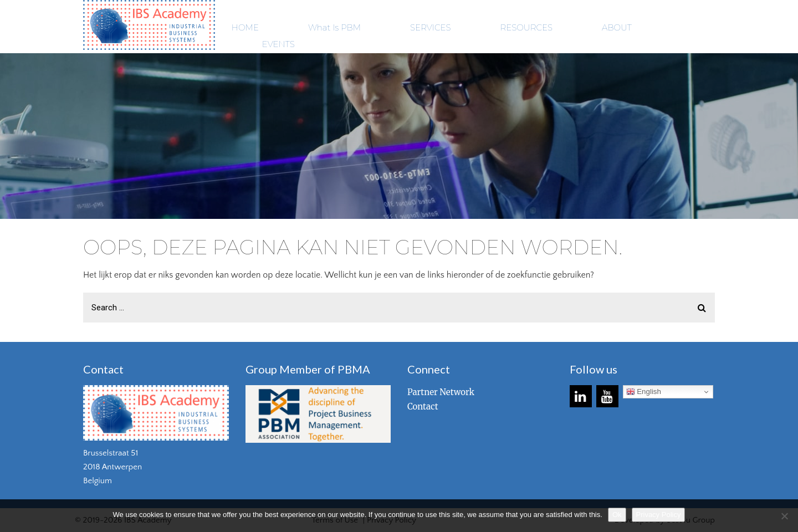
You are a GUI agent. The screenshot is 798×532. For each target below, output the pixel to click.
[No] (784, 516)
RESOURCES (526, 27)
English (644, 392)
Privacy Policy (659, 515)
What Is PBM (334, 27)
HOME (245, 27)
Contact (423, 406)
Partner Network (441, 392)
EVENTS (278, 44)
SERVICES (430, 27)
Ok (617, 515)
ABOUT (617, 27)
